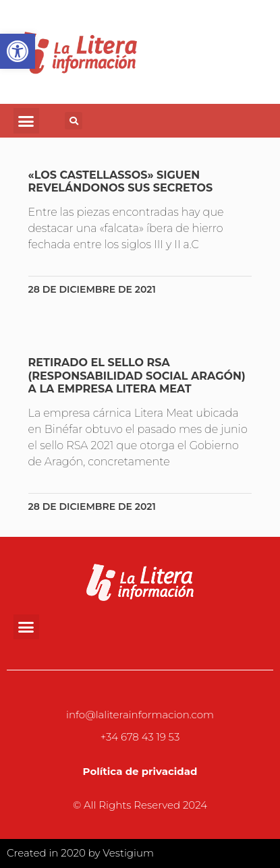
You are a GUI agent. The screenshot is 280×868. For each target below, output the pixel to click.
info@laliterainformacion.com (140, 715)
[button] (26, 121)
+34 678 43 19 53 (140, 737)
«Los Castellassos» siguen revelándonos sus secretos (121, 181)
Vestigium (128, 853)
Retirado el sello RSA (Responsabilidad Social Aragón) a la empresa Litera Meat (137, 375)
